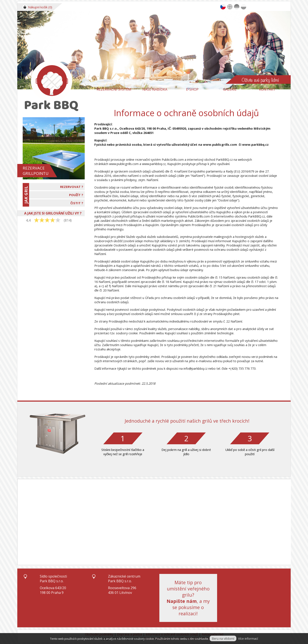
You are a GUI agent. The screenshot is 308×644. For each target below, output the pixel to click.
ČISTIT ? (77, 203)
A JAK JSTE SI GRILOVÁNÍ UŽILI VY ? (53, 213)
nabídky (194, 329)
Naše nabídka (155, 89)
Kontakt (267, 89)
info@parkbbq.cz (195, 368)
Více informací (248, 638)
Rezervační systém (114, 89)
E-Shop (192, 89)
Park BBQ (102, 128)
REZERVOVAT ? (72, 187)
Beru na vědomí (223, 638)
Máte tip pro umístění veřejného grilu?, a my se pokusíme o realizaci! (188, 598)
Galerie (230, 89)
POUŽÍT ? (76, 195)
